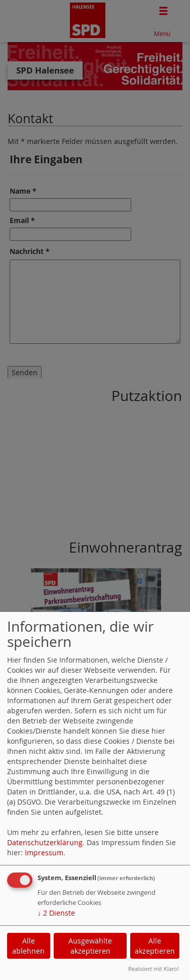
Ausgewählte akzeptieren (90, 946)
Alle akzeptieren (155, 946)
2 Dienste (56, 913)
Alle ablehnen (28, 946)
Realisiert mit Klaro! (154, 969)
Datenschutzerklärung (45, 842)
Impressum (44, 852)
